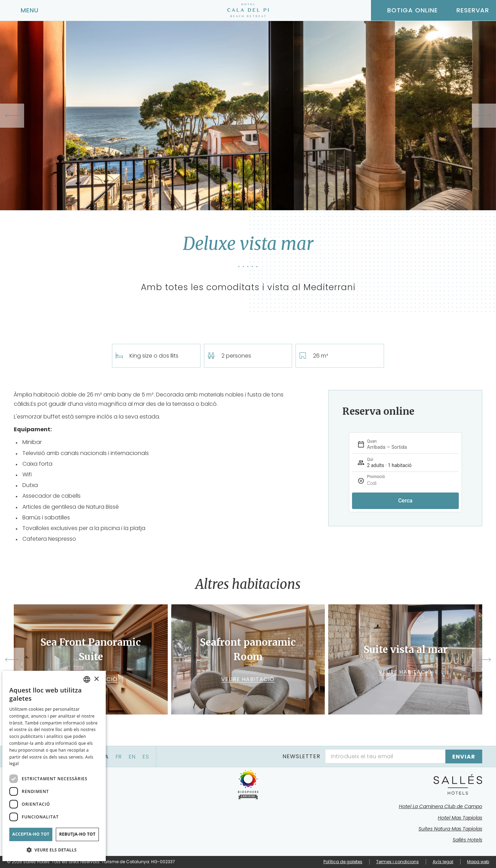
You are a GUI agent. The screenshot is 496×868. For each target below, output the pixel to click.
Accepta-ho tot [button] (31, 834)
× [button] (96, 679)
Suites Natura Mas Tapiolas (450, 829)
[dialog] (54, 766)
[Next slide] (484, 116)
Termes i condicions (397, 862)
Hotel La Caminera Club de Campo (441, 806)
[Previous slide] (12, 116)
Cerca (405, 501)
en (132, 757)
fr (119, 757)
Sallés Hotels (467, 840)
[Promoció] (421, 484)
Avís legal (443, 862)
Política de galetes (343, 862)
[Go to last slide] (12, 660)
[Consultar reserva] (467, 10)
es (146, 757)
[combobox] (87, 679)
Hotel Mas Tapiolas (460, 818)
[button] (54, 850)
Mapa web (478, 862)
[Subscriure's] (464, 756)
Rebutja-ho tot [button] (77, 834)
